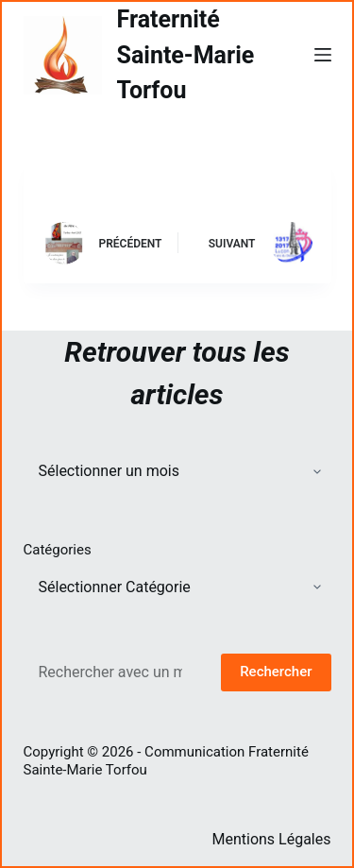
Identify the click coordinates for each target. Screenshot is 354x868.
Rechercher (276, 672)
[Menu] (323, 55)
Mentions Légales (271, 839)
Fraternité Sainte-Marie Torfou (186, 55)
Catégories (58, 550)
